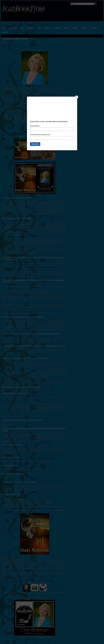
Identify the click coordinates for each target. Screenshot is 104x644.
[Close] (77, 97)
